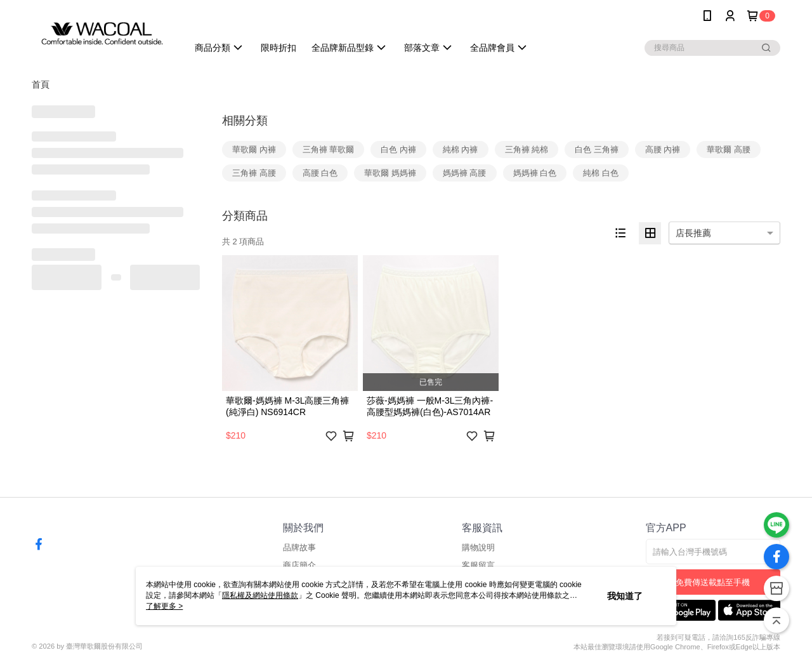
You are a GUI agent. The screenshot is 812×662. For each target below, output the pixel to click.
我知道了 (625, 596)
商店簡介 (299, 565)
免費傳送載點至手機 (713, 582)
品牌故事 (299, 547)
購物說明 (478, 547)
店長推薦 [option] (693, 233)
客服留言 (478, 565)
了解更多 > (164, 606)
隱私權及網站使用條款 (260, 595)
